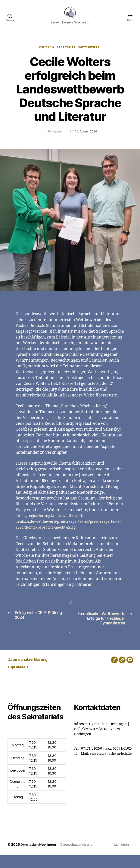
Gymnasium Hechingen (39, 857)
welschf (59, 138)
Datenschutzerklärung (31, 672)
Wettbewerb (91, 54)
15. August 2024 (86, 138)
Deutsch (46, 54)
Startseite (67, 54)
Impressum (19, 679)
